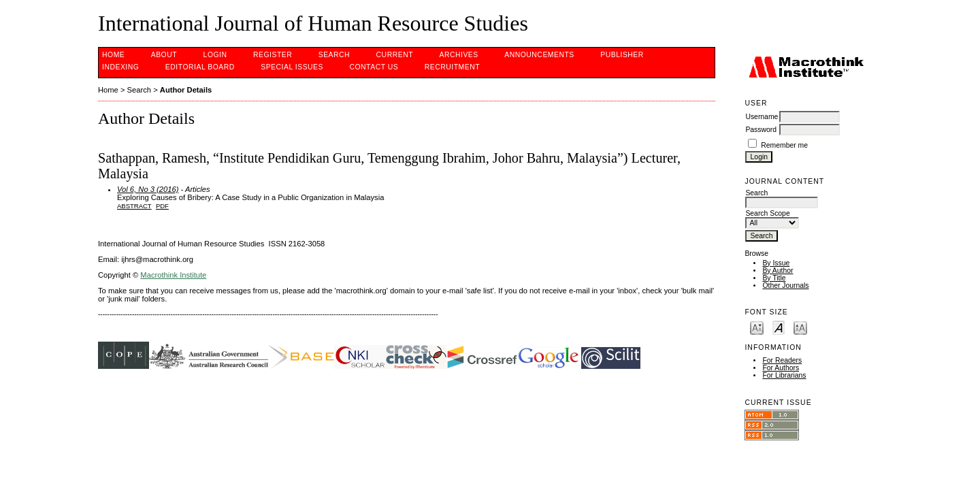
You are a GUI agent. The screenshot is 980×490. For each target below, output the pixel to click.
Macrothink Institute (173, 275)
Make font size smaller (757, 327)
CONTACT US (374, 67)
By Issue (776, 263)
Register (273, 55)
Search (334, 55)
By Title (774, 278)
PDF (162, 206)
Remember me (784, 145)
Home (113, 55)
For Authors (781, 368)
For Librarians (784, 375)
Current (395, 55)
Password (761, 130)
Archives (458, 55)
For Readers (782, 360)
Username (762, 117)
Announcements (539, 55)
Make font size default (779, 327)
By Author (778, 271)
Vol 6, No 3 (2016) (148, 189)
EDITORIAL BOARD (200, 67)
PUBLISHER (622, 55)
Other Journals (785, 285)
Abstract (134, 206)
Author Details (186, 90)
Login (215, 55)
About (164, 55)
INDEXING (120, 67)
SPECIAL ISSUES (292, 67)
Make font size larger (800, 327)
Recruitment (452, 67)
